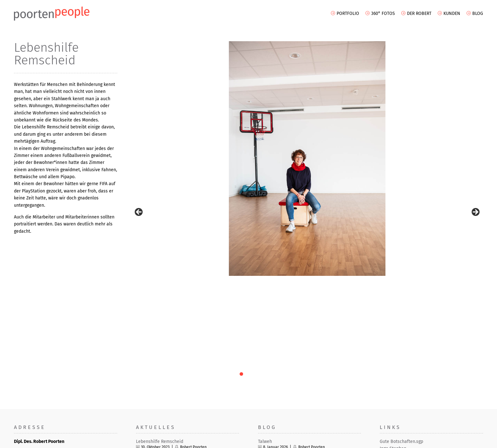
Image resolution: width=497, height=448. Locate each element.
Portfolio (348, 13)
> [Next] (475, 154)
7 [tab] (285, 257)
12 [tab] (322, 257)
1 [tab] (241, 257)
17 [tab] (358, 257)
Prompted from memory (282, 360)
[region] (307, 159)
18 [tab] (365, 257)
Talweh (265, 324)
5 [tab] (271, 257)
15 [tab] (343, 257)
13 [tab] (329, 257)
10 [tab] (307, 257)
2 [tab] (249, 257)
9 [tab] (300, 257)
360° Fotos (383, 13)
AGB (366, 441)
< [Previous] (139, 154)
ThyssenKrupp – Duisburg (161, 352)
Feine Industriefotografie (161, 338)
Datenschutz (408, 441)
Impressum (383, 441)
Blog (478, 13)
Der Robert (419, 13)
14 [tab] (336, 257)
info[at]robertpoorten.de (42, 409)
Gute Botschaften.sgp (401, 324)
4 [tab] (263, 257)
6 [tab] (278, 257)
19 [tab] (373, 257)
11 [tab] (314, 257)
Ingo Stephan (393, 331)
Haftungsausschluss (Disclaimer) (453, 441)
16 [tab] (351, 257)
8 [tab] (292, 257)
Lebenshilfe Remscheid (160, 324)
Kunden (452, 13)
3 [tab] (256, 257)
